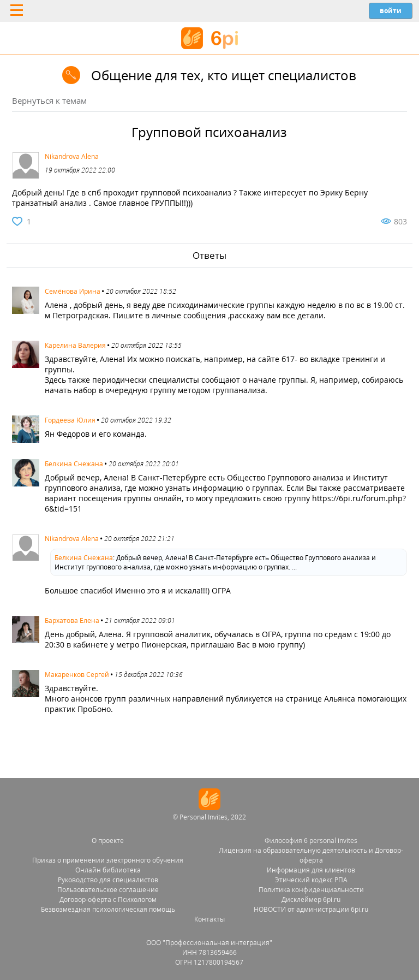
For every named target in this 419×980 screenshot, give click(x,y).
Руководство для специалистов (108, 880)
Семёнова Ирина (73, 291)
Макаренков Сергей (77, 675)
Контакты (209, 919)
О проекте (108, 841)
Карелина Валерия (75, 345)
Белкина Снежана (74, 464)
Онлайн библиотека (108, 870)
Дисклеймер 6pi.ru (311, 899)
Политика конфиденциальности (311, 890)
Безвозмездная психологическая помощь (108, 909)
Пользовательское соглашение (108, 890)
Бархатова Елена (72, 620)
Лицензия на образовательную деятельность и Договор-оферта (311, 855)
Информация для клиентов (311, 870)
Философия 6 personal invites (311, 841)
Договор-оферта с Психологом (108, 899)
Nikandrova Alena (72, 156)
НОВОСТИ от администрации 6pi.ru (311, 909)
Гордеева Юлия (70, 420)
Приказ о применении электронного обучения (108, 860)
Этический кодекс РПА (311, 880)
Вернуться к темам (49, 100)
